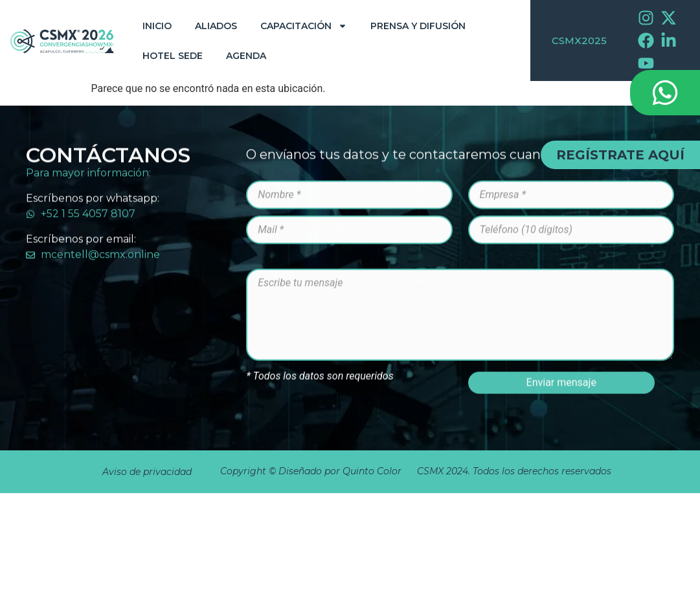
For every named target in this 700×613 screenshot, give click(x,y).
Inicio (157, 26)
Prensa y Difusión (418, 26)
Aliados (216, 26)
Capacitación (304, 26)
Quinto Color (373, 471)
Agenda (246, 56)
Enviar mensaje (561, 438)
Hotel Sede (173, 56)
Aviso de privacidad (147, 472)
